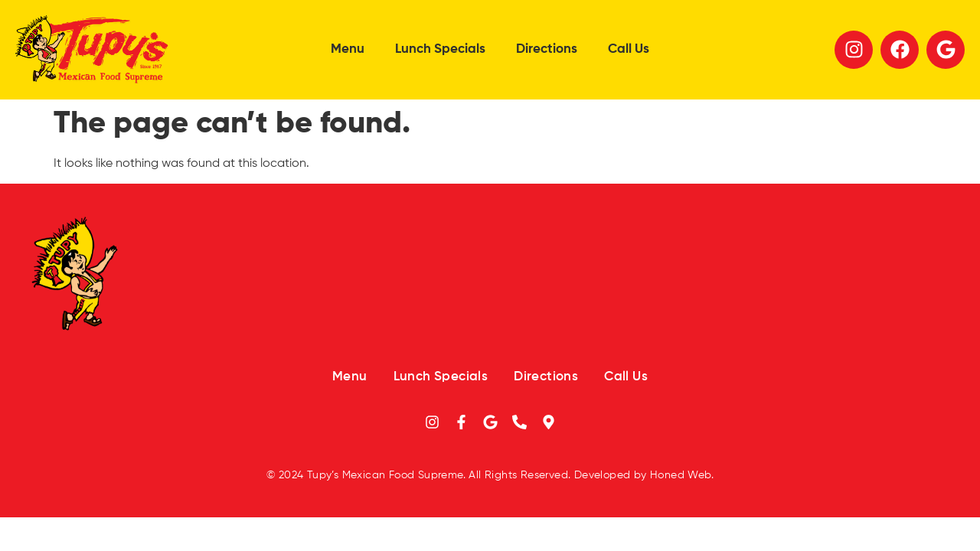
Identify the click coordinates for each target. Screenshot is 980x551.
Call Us (629, 49)
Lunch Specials (440, 49)
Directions (547, 49)
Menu (348, 49)
